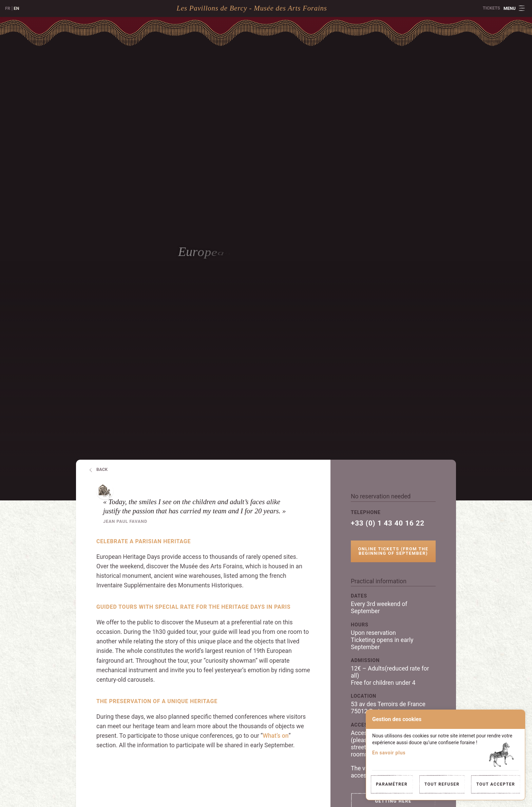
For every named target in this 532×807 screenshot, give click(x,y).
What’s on (275, 736)
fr (8, 8)
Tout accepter (496, 784)
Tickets (491, 8)
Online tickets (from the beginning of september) (393, 551)
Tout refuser (442, 784)
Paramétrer (392, 784)
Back (102, 469)
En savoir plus (389, 753)
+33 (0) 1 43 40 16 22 (388, 523)
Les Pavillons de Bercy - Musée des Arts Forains (252, 8)
